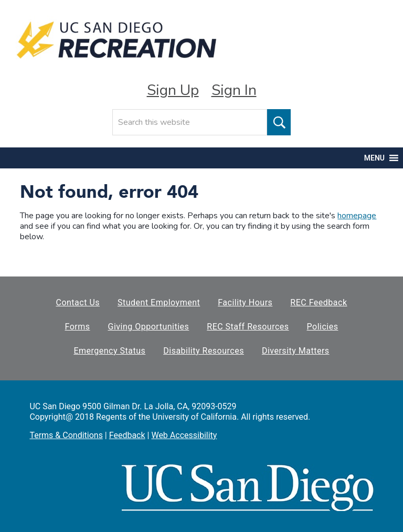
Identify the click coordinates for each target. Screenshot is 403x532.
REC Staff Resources (248, 327)
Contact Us (78, 302)
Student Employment (159, 302)
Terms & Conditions (66, 435)
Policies (323, 327)
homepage (357, 216)
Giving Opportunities (149, 327)
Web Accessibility (184, 435)
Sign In (234, 90)
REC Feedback (319, 302)
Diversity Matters (296, 351)
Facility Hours (245, 302)
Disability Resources (204, 351)
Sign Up (173, 90)
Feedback (127, 435)
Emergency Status (109, 351)
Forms (78, 327)
